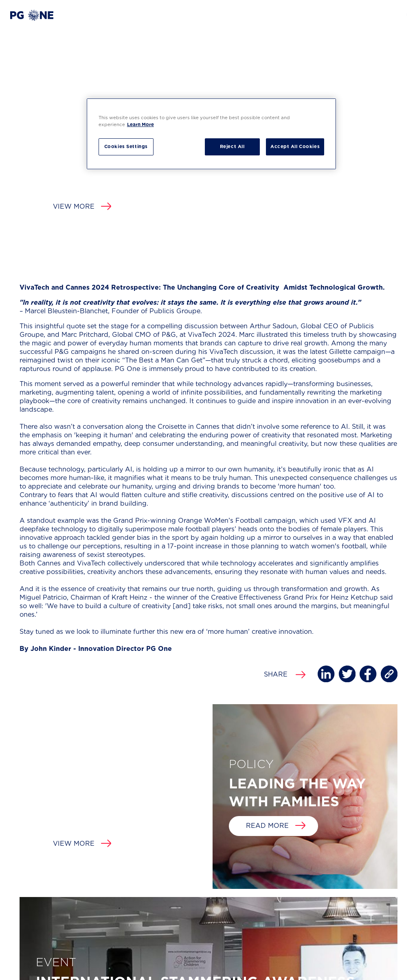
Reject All (232, 147)
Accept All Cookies (295, 147)
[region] (211, 134)
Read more (276, 387)
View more (82, 207)
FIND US (167, 912)
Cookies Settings (126, 147)
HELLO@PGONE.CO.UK (276, 927)
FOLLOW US (352, 912)
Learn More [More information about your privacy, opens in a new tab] (140, 125)
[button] (32, 15)
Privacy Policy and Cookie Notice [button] (51, 969)
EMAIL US (258, 912)
